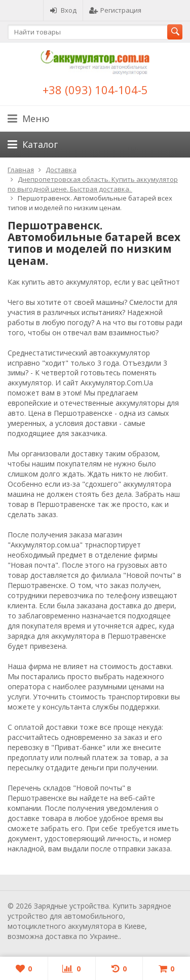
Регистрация (115, 10)
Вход (63, 10)
